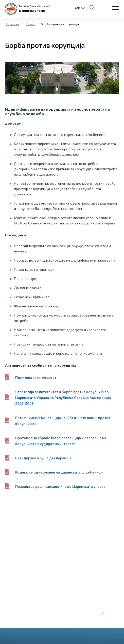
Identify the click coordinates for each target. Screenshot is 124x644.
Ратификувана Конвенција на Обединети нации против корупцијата (63, 421)
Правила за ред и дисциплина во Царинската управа (60, 486)
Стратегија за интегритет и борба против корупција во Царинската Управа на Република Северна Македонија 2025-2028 (63, 398)
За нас (30, 24)
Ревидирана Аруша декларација (43, 458)
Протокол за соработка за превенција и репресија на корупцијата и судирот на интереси (61, 441)
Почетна (13, 24)
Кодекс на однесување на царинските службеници (59, 472)
